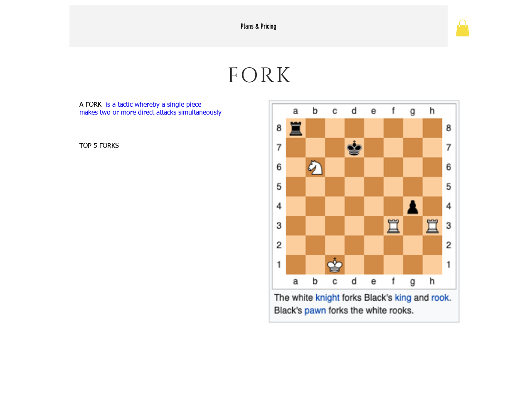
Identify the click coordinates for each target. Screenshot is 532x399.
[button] (463, 28)
